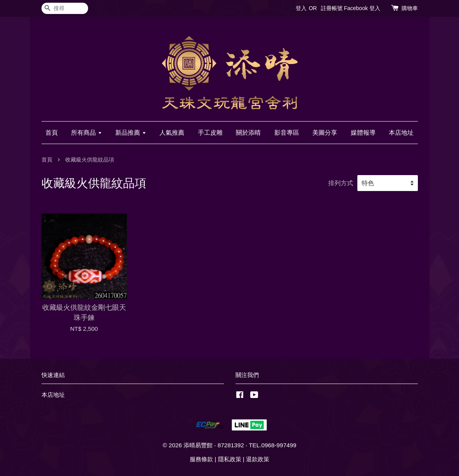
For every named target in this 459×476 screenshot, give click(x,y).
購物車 (410, 8)
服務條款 (201, 459)
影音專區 (287, 133)
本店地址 (401, 133)
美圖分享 (325, 133)
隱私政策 (230, 459)
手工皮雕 (210, 133)
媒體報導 (363, 133)
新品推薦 (131, 133)
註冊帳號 (332, 8)
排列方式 (341, 183)
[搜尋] (65, 8)
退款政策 (258, 459)
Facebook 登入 (362, 8)
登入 (301, 8)
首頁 (52, 133)
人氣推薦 (172, 133)
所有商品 (86, 133)
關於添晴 (248, 133)
